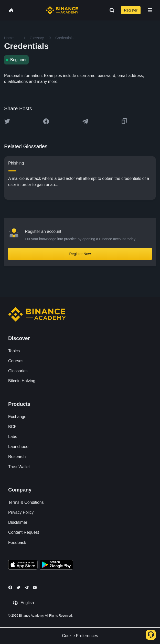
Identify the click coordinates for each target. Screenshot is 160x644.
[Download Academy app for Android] (56, 565)
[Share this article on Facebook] (46, 121)
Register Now (80, 254)
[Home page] (62, 10)
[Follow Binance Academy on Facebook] (10, 587)
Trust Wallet (19, 467)
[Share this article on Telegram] (85, 121)
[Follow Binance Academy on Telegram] (27, 587)
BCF (12, 427)
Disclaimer (18, 522)
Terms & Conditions (26, 502)
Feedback (17, 543)
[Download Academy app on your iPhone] (23, 565)
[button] (150, 10)
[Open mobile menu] (150, 10)
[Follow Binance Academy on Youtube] (35, 588)
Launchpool (19, 447)
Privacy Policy (21, 512)
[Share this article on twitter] (7, 121)
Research (17, 457)
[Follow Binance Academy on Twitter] (18, 587)
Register (131, 10)
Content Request (24, 532)
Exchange (17, 417)
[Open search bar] (110, 10)
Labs (13, 437)
